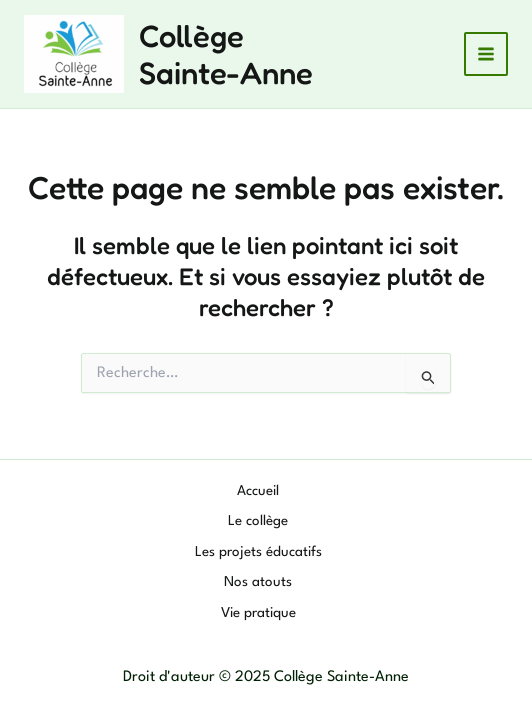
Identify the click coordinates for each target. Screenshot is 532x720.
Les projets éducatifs (258, 552)
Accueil (258, 491)
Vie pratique (258, 613)
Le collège (258, 521)
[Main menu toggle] (486, 54)
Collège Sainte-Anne (226, 54)
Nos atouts (258, 582)
